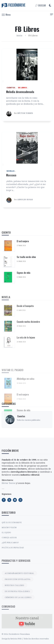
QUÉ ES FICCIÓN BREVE (12, 548)
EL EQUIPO (6, 558)
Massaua (11, 212)
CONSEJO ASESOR (9, 563)
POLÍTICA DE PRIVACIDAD (13, 573)
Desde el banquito (25, 344)
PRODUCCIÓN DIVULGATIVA (17, 610)
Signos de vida (23, 298)
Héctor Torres (8, 510)
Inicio (19, 35)
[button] (6, 14)
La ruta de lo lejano (26, 376)
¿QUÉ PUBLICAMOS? (10, 568)
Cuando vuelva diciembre (28, 360)
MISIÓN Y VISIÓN (9, 553)
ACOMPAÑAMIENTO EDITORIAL (19, 604)
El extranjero (23, 266)
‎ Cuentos (21, 429)
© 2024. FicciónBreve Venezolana (16, 641)
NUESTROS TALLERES (14, 616)
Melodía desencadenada (20, 92)
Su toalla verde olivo (26, 282)
